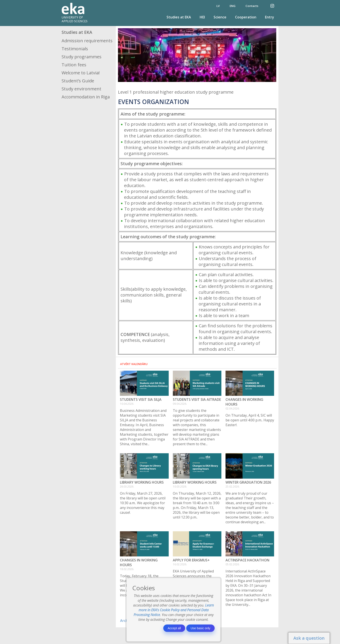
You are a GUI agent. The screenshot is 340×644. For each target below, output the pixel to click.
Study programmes (82, 57)
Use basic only (200, 628)
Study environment (81, 89)
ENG (233, 6)
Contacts (252, 6)
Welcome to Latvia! (81, 73)
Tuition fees (74, 65)
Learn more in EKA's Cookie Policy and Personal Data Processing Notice (174, 610)
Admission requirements (87, 41)
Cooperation (246, 17)
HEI (202, 17)
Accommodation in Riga (86, 97)
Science (220, 17)
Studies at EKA (179, 17)
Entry (270, 17)
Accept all (174, 628)
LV (218, 6)
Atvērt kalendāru (134, 364)
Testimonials (75, 49)
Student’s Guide (78, 81)
